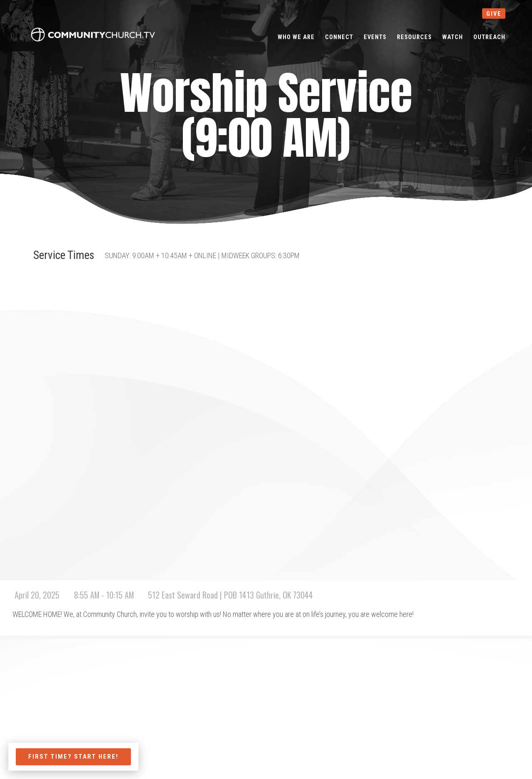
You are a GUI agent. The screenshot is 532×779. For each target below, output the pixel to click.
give (494, 14)
